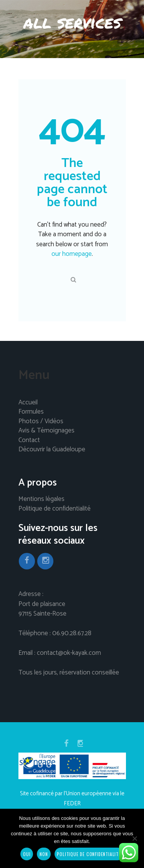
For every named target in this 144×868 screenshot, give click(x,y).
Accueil (28, 403)
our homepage (72, 254)
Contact (29, 441)
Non (44, 854)
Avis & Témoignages (46, 431)
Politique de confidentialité (55, 509)
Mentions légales (41, 499)
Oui (27, 854)
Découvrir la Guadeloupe (52, 450)
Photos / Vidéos (41, 422)
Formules (31, 412)
